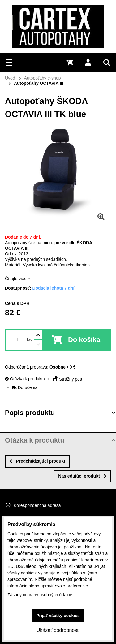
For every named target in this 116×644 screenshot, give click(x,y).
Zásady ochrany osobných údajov (40, 595)
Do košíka (84, 340)
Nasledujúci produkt (82, 476)
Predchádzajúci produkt (37, 461)
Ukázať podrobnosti (58, 630)
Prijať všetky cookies (58, 616)
